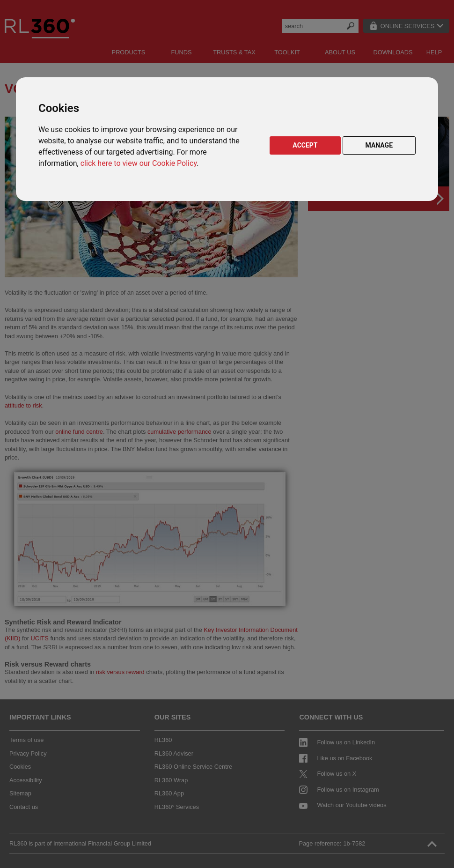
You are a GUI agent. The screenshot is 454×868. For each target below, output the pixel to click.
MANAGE (379, 145)
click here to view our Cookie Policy (139, 163)
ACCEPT (305, 145)
